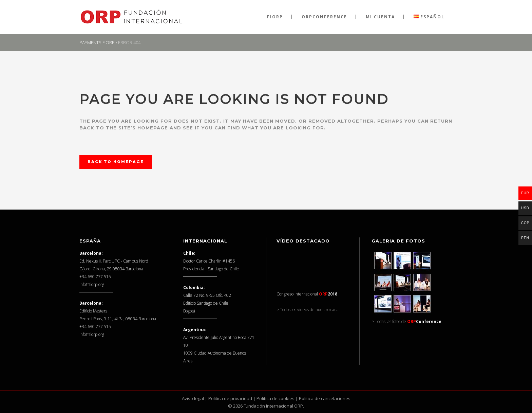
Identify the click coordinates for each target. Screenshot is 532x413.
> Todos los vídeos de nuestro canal (308, 310)
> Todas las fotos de (406, 321)
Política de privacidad (230, 398)
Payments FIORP (97, 42)
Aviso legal (193, 398)
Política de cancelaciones (325, 398)
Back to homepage (116, 162)
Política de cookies (275, 398)
